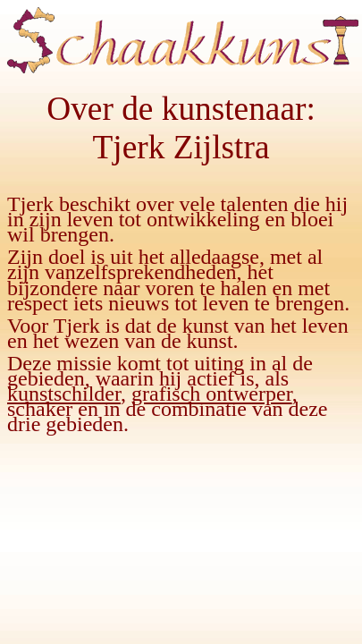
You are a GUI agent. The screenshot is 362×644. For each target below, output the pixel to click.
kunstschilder (64, 394)
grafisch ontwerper (212, 394)
